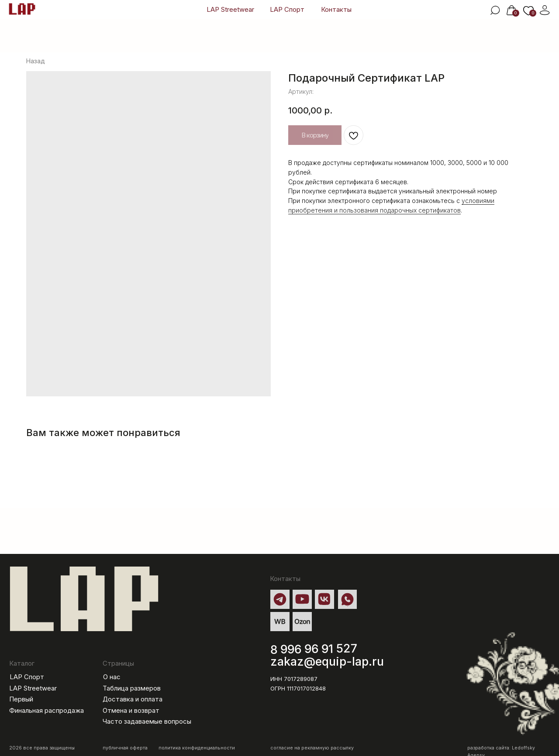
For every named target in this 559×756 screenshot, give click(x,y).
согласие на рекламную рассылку (312, 748)
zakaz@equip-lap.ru (327, 661)
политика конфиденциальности (197, 748)
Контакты (336, 10)
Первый (21, 699)
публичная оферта (125, 748)
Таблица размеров (132, 688)
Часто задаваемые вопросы (147, 722)
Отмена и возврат (131, 711)
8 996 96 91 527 (314, 649)
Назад (36, 61)
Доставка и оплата (133, 699)
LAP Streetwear (230, 10)
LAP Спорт (287, 10)
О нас (112, 677)
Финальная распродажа (47, 711)
